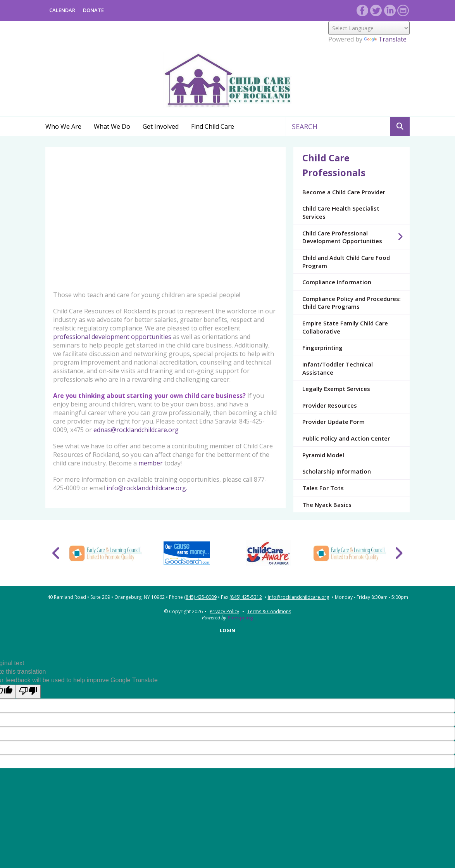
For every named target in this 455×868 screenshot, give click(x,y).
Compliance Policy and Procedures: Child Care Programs (352, 303)
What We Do (112, 126)
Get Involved (161, 126)
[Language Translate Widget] (369, 28)
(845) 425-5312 (246, 597)
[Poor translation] (28, 692)
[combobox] (338, 126)
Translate (385, 39)
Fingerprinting (322, 348)
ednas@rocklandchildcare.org (136, 430)
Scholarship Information (337, 471)
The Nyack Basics (327, 505)
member (151, 463)
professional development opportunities (112, 337)
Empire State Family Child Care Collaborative (345, 327)
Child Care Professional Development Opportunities (356, 237)
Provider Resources (330, 405)
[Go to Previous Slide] (56, 553)
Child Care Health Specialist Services (341, 212)
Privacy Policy (224, 611)
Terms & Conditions (269, 611)
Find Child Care (213, 126)
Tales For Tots (323, 488)
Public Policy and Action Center (346, 438)
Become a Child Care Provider (344, 192)
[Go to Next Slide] (399, 553)
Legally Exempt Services (336, 389)
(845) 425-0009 (200, 597)
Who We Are (63, 126)
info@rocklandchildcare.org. (147, 488)
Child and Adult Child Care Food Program (346, 262)
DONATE (93, 10)
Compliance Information (337, 282)
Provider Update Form (333, 422)
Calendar (62, 10)
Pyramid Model (323, 455)
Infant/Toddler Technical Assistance (338, 368)
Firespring (240, 618)
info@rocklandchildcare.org (298, 597)
